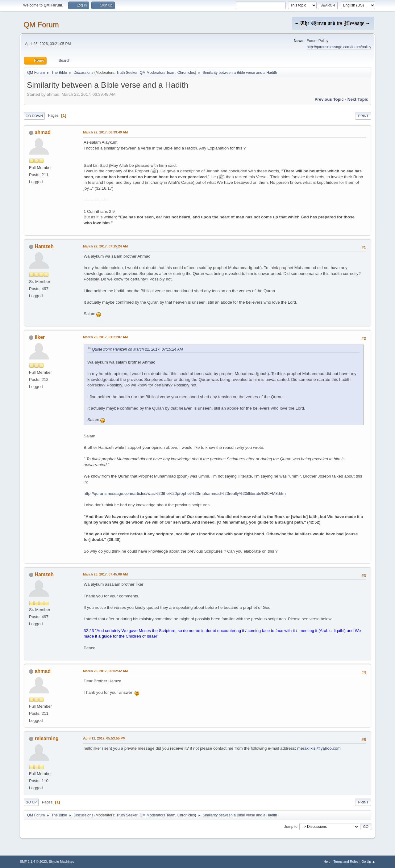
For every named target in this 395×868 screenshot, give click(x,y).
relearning (46, 738)
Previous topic (329, 99)
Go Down (34, 116)
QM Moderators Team (157, 73)
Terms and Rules (346, 862)
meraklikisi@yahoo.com (319, 748)
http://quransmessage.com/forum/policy (339, 47)
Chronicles (186, 73)
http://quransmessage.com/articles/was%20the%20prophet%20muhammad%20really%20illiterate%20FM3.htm (185, 493)
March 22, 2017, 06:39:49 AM (105, 132)
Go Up (31, 802)
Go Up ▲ (368, 862)
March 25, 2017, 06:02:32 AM (105, 671)
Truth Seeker (127, 73)
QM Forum (41, 25)
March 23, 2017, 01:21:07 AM (105, 337)
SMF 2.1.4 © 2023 (33, 862)
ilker (40, 337)
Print (363, 116)
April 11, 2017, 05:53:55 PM (104, 738)
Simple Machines (61, 862)
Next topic (358, 99)
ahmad (43, 132)
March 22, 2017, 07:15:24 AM (105, 246)
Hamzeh (44, 246)
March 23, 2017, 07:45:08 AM (105, 574)
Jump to (291, 826)
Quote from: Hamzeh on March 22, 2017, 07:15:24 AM (137, 349)
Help (327, 862)
